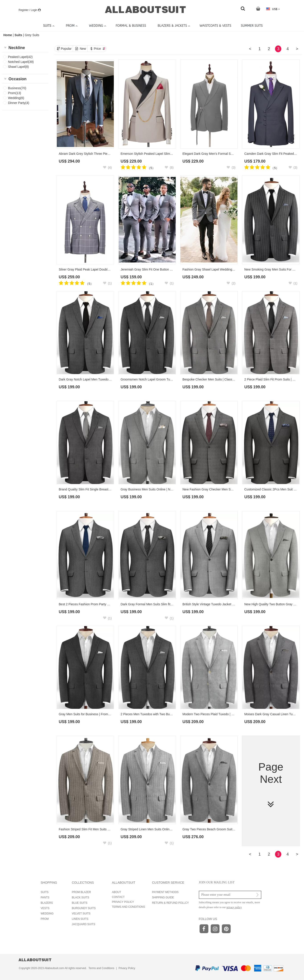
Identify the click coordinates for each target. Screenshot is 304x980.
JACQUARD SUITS (84, 924)
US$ (273, 9)
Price (99, 49)
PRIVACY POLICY (123, 902)
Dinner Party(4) (19, 103)
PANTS (45, 897)
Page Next (271, 785)
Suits (18, 35)
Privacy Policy (127, 968)
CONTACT (118, 897)
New (83, 49)
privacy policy (234, 907)
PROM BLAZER (82, 892)
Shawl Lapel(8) (18, 67)
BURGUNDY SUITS (84, 908)
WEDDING (47, 914)
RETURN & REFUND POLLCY (170, 903)
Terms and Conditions (101, 968)
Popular (66, 49)
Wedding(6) (16, 98)
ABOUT (117, 892)
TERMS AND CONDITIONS (129, 907)
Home (8, 35)
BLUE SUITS (80, 903)
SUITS (45, 892)
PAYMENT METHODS (165, 892)
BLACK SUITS (81, 897)
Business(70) (17, 88)
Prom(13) (14, 93)
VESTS (45, 908)
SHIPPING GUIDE (163, 897)
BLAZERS (47, 903)
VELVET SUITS (81, 914)
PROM (45, 919)
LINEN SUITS (80, 919)
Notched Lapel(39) (21, 62)
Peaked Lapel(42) (20, 57)
